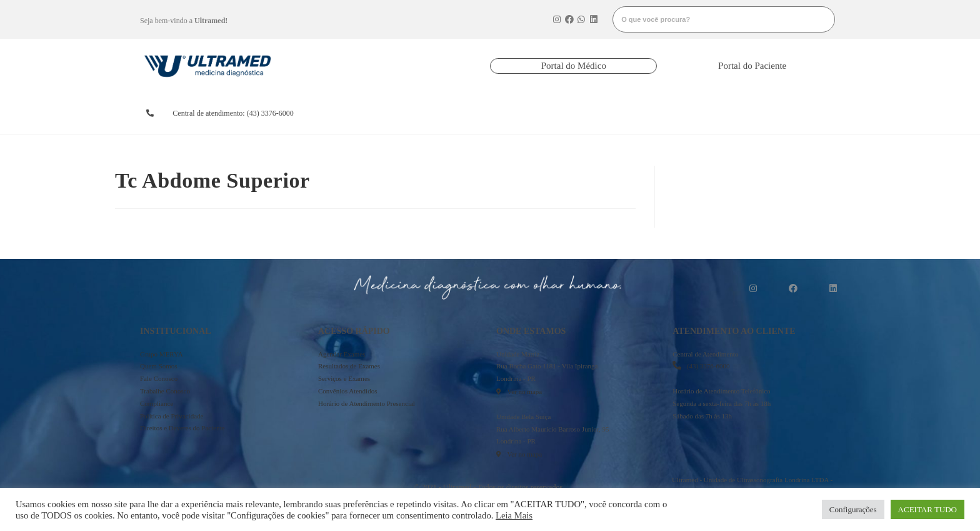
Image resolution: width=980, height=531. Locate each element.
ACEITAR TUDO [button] (927, 509)
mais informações (788, 113)
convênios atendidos (534, 113)
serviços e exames (618, 113)
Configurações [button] (853, 509)
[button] (573, 66)
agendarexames (367, 113)
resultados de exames (449, 113)
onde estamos (698, 113)
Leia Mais (514, 515)
